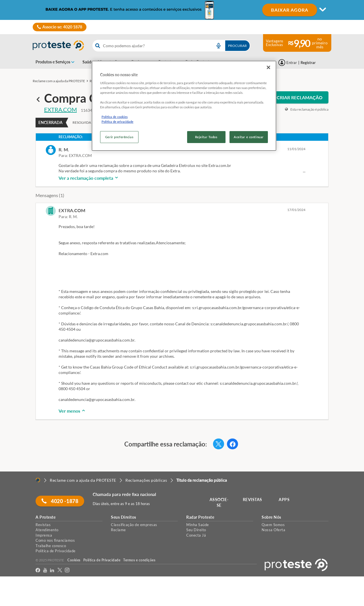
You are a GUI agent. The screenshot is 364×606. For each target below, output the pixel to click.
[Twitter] (60, 570)
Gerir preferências (119, 137)
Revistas (43, 525)
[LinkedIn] (52, 570)
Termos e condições (139, 560)
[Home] (38, 480)
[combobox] (171, 46)
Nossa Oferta (273, 530)
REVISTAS (253, 500)
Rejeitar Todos (206, 137)
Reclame (118, 530)
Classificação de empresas (134, 525)
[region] (184, 106)
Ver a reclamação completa (89, 178)
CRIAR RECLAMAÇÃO (300, 97)
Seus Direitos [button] (124, 517)
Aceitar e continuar (249, 137)
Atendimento (47, 530)
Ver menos (72, 411)
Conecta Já (196, 535)
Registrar (308, 63)
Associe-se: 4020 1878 (62, 27)
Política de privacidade (117, 122)
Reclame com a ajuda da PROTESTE (59, 81)
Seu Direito (196, 530)
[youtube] (45, 570)
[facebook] (38, 570)
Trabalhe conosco (51, 546)
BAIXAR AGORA (290, 10)
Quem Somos (273, 525)
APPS (284, 500)
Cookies (74, 560)
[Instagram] (67, 570)
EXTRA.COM (60, 109)
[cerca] (151, 46)
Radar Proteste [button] (200, 517)
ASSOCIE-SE (219, 502)
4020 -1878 (60, 501)
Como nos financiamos (55, 540)
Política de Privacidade (56, 551)
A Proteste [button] (45, 517)
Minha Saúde (198, 525)
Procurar (237, 46)
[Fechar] (268, 67)
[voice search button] (218, 46)
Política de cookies (115, 117)
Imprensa (44, 535)
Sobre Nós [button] (271, 517)
